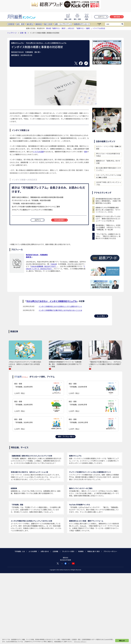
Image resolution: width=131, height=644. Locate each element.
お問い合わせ (45, 551)
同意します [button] (122, 641)
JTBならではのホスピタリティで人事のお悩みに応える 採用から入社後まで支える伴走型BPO (25, 364)
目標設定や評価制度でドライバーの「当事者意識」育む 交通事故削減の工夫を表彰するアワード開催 (65, 364)
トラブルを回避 (38, 152)
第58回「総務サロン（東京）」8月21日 (60, 28)
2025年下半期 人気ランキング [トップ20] (109, 183)
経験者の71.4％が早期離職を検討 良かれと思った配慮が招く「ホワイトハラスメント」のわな (108, 210)
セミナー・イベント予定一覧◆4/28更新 (109, 148)
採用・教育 (20, 24)
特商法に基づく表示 (94, 551)
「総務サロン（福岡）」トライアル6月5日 (90, 28)
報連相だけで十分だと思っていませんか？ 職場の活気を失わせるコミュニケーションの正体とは (108, 218)
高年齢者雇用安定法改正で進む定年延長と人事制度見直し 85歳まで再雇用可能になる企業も (108, 201)
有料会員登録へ (61, 220)
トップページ (12, 33)
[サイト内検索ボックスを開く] (122, 24)
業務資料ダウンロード (82, 24)
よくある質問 (33, 551)
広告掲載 (55, 551)
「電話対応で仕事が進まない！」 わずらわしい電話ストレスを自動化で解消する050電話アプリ (105, 364)
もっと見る (102, 316)
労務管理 (11, 24)
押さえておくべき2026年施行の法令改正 (108, 155)
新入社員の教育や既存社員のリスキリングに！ (108, 169)
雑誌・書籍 (38, 388)
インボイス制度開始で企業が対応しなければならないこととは (60, 310)
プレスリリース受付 (68, 551)
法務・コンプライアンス (63, 24)
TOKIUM (54, 264)
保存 (86, 152)
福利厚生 (30, 24)
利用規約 (81, 551)
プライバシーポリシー (110, 551)
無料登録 (118, 17)
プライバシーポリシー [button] (80, 642)
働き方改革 (48, 24)
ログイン (103, 17)
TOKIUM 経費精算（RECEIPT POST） (44, 266)
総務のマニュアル (17, 43)
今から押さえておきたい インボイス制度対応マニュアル (46, 43)
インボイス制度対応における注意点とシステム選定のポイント (60, 306)
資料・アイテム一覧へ (66, 436)
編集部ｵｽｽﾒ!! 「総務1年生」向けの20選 (108, 162)
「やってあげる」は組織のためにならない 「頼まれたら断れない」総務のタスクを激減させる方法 (108, 236)
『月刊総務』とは (19, 551)
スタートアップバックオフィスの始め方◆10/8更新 (108, 176)
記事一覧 (23, 33)
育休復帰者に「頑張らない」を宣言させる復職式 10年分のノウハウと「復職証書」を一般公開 (108, 227)
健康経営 (39, 24)
